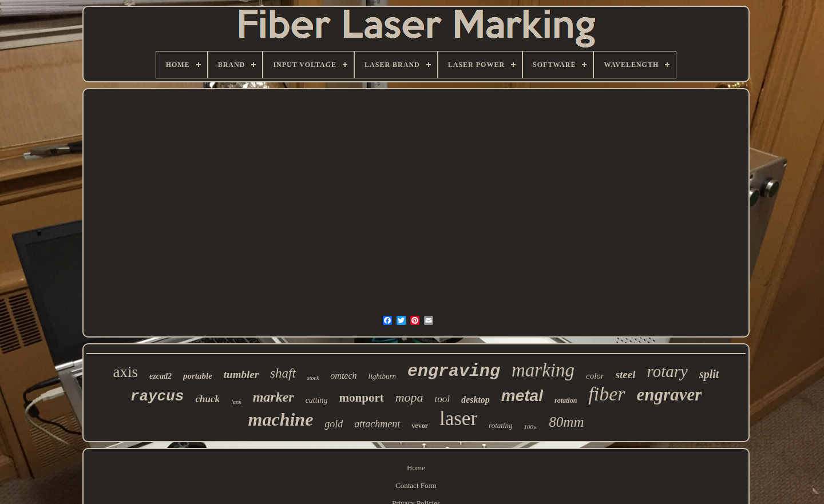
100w (530, 427)
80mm (566, 422)
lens (236, 402)
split (709, 374)
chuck (207, 399)
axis (126, 372)
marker (274, 397)
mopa (409, 397)
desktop (476, 400)
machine (281, 419)
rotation (566, 400)
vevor (420, 426)
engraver (669, 394)
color (595, 376)
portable (198, 376)
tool (442, 399)
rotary (667, 371)
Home (416, 468)
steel (626, 374)
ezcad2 (161, 376)
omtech (343, 376)
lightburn (382, 376)
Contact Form (416, 485)
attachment (377, 424)
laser (458, 418)
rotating (500, 425)
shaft (283, 373)
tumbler (241, 374)
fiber (607, 394)
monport (362, 398)
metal (522, 396)
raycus (157, 396)
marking (543, 370)
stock (313, 378)
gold (334, 424)
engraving (454, 371)
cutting (317, 400)
